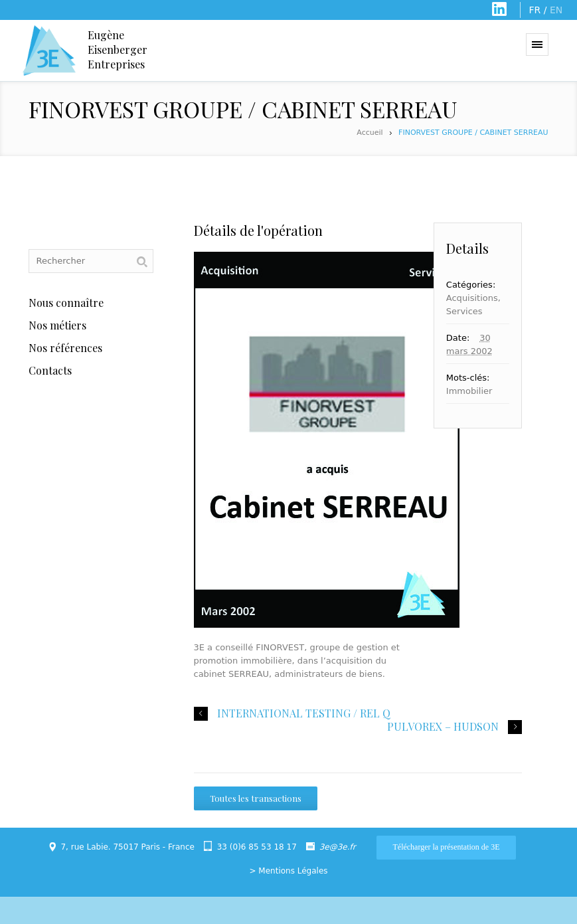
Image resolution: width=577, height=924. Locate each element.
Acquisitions (472, 298)
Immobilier (469, 391)
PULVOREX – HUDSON (443, 727)
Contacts (50, 370)
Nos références (65, 348)
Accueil (370, 133)
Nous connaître (66, 303)
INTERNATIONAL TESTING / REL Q (304, 713)
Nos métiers (57, 325)
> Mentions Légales (288, 871)
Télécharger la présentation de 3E (446, 847)
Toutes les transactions (256, 798)
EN (556, 10)
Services (464, 311)
